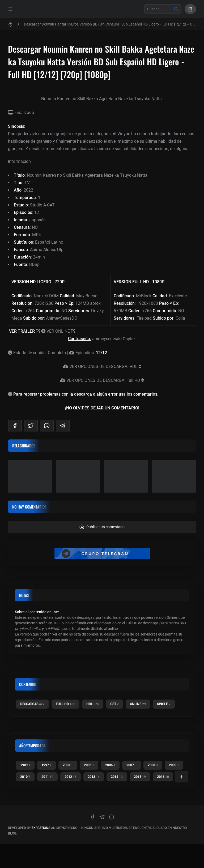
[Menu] (10, 9)
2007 (131, 765)
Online (138, 704)
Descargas (32, 704)
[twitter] (31, 426)
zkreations (41, 828)
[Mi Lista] (190, 9)
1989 (25, 765)
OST (114, 704)
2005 (89, 765)
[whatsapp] (47, 426)
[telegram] (63, 426)
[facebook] (15, 426)
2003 (68, 765)
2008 (153, 765)
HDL (93, 704)
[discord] (112, 817)
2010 (25, 777)
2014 (117, 777)
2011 (47, 777)
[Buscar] (176, 9)
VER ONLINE (58, 331)
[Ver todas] (181, 777)
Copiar (129, 339)
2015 (140, 777)
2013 (94, 777)
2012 (71, 777)
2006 (110, 765)
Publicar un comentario (102, 527)
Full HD (65, 704)
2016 (163, 777)
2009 (174, 765)
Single (164, 704)
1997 (46, 765)
